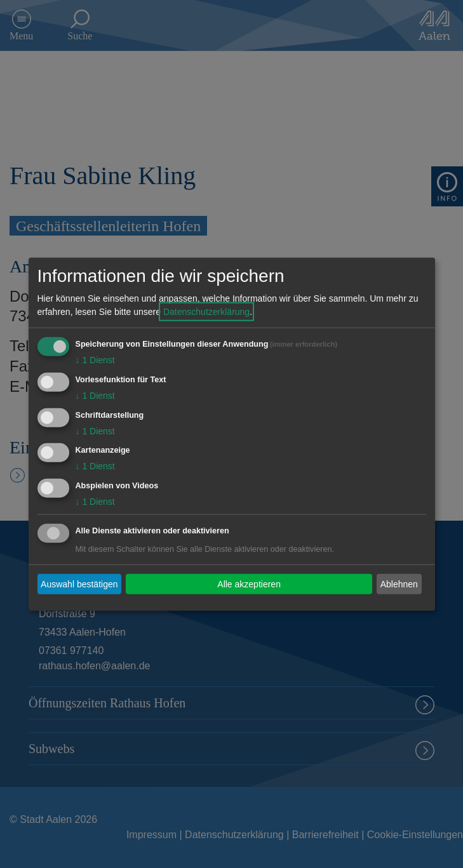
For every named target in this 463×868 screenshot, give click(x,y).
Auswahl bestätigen (79, 584)
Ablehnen (399, 584)
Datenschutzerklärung (206, 312)
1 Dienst (95, 360)
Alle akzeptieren (249, 584)
